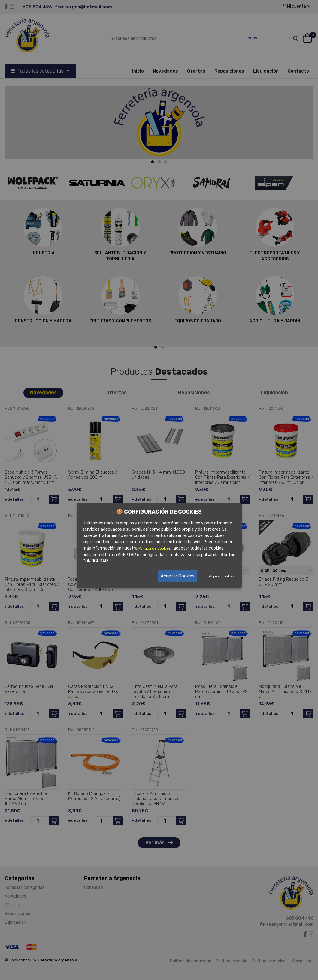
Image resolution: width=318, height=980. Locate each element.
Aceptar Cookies (178, 576)
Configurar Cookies (219, 576)
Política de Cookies (155, 548)
